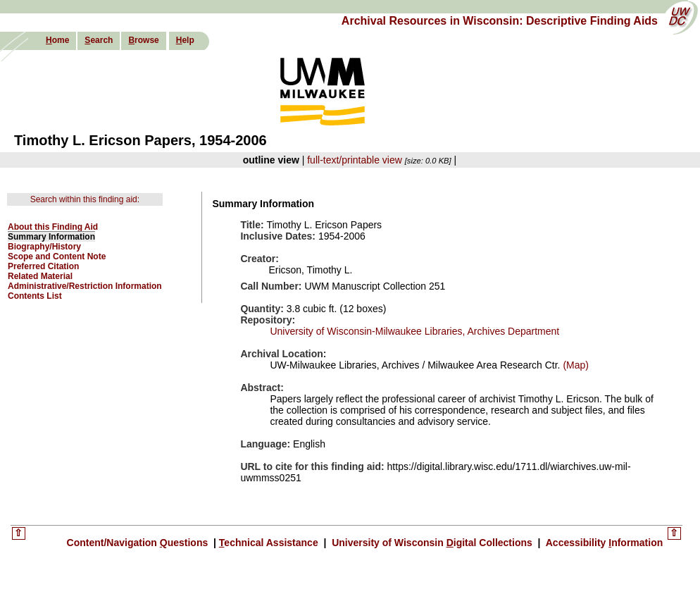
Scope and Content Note (57, 256)
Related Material (40, 276)
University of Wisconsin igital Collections (432, 543)
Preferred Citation (43, 266)
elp (185, 40)
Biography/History (44, 247)
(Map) (575, 365)
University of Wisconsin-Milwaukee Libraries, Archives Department (414, 331)
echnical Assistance (270, 543)
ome (57, 40)
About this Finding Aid (53, 227)
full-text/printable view (355, 160)
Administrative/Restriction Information (85, 286)
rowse (143, 40)
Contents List (35, 296)
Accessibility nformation (603, 543)
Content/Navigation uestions (139, 543)
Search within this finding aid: (85, 199)
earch (99, 40)
